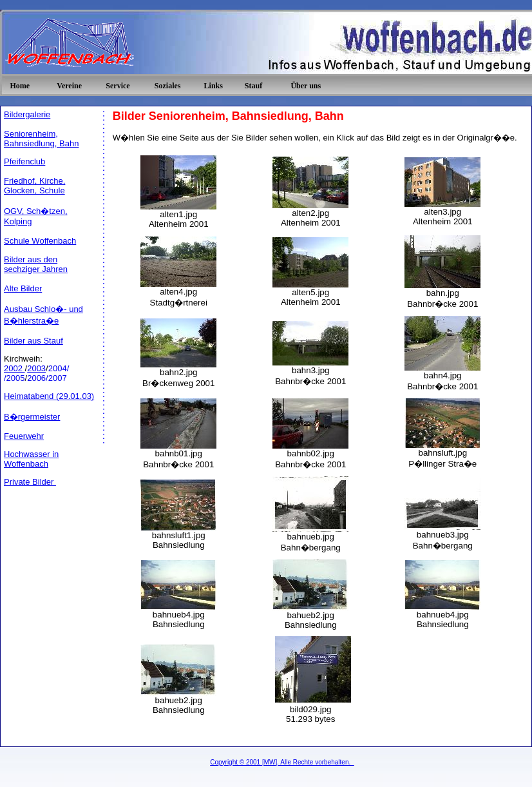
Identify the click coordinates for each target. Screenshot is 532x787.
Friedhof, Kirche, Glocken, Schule (34, 186)
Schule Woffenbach (40, 241)
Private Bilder (30, 482)
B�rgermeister (32, 417)
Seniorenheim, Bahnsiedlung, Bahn (41, 139)
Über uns (306, 86)
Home (20, 86)
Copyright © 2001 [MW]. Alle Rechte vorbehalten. (282, 762)
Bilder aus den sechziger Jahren (36, 264)
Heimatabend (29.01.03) (49, 396)
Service (118, 86)
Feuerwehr (24, 436)
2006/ (38, 378)
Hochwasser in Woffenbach (31, 459)
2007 (58, 378)
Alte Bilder (23, 288)
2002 (14, 368)
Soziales (168, 86)
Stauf (253, 86)
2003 (36, 368)
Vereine (69, 86)
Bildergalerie (27, 114)
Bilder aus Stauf (33, 341)
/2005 (14, 378)
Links (214, 86)
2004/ (59, 368)
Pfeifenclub (24, 161)
